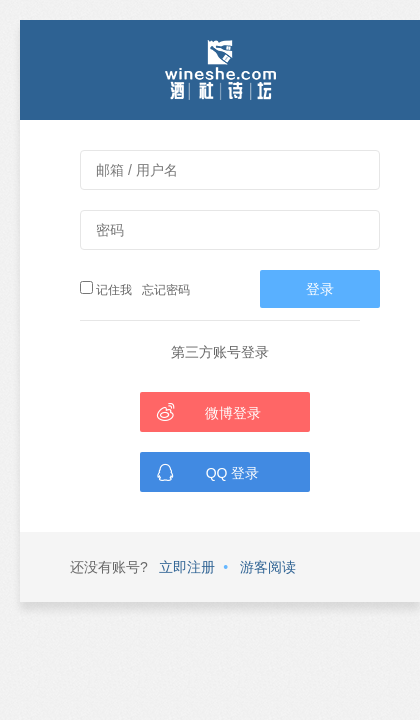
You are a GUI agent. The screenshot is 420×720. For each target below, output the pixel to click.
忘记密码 (163, 290)
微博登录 (208, 412)
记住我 (106, 289)
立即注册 (187, 567)
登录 (320, 289)
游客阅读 (268, 567)
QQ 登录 (207, 472)
